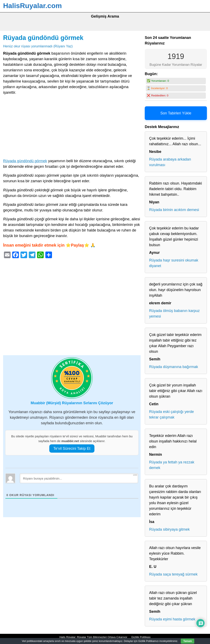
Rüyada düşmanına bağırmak (174, 367)
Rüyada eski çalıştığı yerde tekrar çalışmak (171, 414)
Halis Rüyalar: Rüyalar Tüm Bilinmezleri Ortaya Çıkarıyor (93, 637)
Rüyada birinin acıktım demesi (174, 210)
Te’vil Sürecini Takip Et (72, 449)
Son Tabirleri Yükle (176, 113)
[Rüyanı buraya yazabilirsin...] (79, 478)
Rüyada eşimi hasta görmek (172, 619)
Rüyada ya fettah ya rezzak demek (172, 465)
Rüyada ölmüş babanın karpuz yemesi (174, 314)
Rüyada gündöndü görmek (43, 38)
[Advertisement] (72, 128)
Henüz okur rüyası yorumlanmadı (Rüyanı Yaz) (38, 46)
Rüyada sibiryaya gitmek (169, 529)
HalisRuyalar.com (32, 6)
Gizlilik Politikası (141, 637)
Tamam (188, 641)
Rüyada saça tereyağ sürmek (173, 574)
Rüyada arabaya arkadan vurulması (170, 162)
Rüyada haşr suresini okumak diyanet (174, 263)
